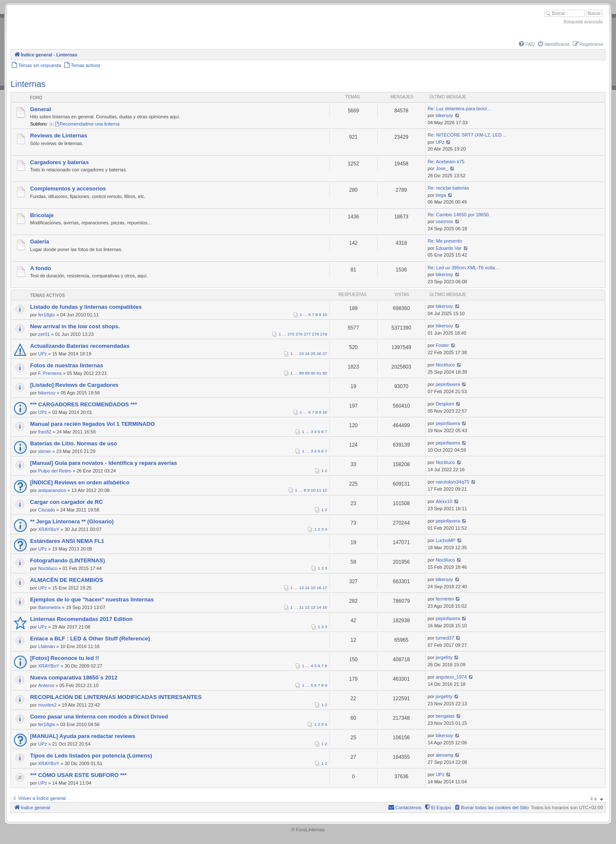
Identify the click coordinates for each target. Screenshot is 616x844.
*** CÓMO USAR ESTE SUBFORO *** (78, 775)
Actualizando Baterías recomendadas (80, 346)
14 (307, 588)
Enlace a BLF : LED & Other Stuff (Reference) (90, 639)
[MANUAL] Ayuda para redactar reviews (83, 736)
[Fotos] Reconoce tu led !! (65, 658)
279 (323, 334)
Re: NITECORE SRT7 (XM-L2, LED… (467, 135)
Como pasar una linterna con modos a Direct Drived (99, 717)
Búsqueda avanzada (583, 22)
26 (319, 354)
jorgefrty (444, 657)
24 (307, 354)
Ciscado (47, 510)
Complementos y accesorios (68, 189)
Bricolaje (42, 215)
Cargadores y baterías (60, 162)
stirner (45, 451)
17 (325, 588)
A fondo (40, 268)
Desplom (445, 404)
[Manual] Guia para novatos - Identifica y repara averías (104, 463)
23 (302, 354)
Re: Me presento (445, 241)
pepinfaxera (448, 384)
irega (441, 195)
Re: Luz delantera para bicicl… (460, 109)
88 (302, 373)
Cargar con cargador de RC (66, 502)
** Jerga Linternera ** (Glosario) (72, 521)
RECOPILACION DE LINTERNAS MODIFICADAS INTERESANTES (116, 697)
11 (319, 490)
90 (313, 373)
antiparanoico (52, 490)
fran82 (45, 432)
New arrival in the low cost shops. (75, 326)
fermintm (445, 599)
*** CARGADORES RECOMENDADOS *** (84, 404)
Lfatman (47, 646)
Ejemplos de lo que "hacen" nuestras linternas (92, 599)
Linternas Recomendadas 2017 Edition (81, 619)
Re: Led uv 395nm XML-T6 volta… (464, 268)
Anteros (46, 685)
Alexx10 (444, 501)
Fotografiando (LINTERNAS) (68, 560)
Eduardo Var (449, 248)
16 (319, 588)
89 (307, 373)
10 (325, 314)
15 (313, 588)
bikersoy (445, 115)
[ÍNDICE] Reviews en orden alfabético (80, 482)
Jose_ (442, 168)
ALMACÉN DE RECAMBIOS (67, 580)
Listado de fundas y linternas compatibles (86, 307)
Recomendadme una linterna (87, 124)
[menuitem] (526, 44)
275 (291, 334)
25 (313, 354)
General (40, 109)
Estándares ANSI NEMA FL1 (67, 541)
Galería (40, 242)
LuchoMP (446, 540)
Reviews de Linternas (59, 136)
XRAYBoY (49, 529)
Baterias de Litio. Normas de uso (74, 443)
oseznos (445, 221)
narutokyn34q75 (453, 482)
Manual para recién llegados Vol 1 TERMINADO (92, 424)
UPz (440, 142)
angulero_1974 (451, 677)
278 (315, 334)
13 (302, 588)
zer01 (44, 334)
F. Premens (50, 373)
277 (307, 334)
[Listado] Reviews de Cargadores (74, 385)
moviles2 (47, 705)
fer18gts (47, 315)
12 (325, 490)
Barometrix (49, 607)
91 (319, 373)
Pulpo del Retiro (55, 471)
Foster (442, 345)
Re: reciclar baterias (449, 188)
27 (325, 354)
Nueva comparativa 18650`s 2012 (74, 678)
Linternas (28, 84)
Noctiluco (445, 365)
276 (299, 334)
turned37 (445, 638)
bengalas (445, 716)
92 (325, 373)
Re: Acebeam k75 (446, 162)
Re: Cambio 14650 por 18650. (459, 215)
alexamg (445, 755)
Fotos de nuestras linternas (67, 365)
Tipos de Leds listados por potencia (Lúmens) (91, 756)
